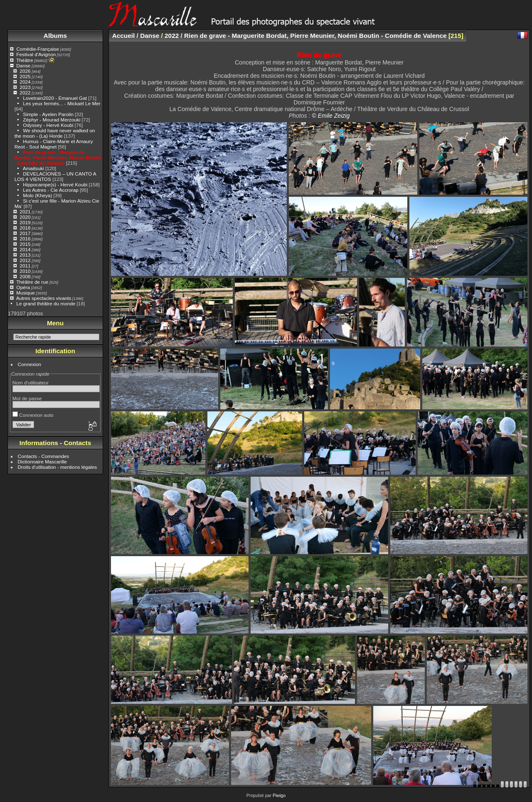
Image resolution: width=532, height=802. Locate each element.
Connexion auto (33, 415)
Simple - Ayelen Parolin (48, 114)
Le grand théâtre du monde (46, 303)
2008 (25, 276)
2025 (25, 76)
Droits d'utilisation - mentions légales (58, 467)
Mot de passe (27, 398)
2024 (25, 82)
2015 (25, 244)
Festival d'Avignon (36, 54)
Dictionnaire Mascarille (42, 462)
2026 (25, 71)
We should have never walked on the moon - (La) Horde (55, 133)
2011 (25, 266)
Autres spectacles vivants (44, 298)
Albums (55, 36)
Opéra (23, 287)
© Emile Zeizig (331, 116)
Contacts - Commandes (44, 456)
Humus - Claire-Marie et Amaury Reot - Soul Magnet (54, 144)
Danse (23, 66)
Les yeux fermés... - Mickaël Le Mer (62, 103)
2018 (25, 228)
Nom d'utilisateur (31, 382)
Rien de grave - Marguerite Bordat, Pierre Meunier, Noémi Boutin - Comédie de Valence (58, 157)
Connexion (30, 364)
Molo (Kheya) (37, 195)
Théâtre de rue (32, 282)
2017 (25, 233)
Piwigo (279, 795)
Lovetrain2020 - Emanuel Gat (55, 98)
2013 (25, 255)
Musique (25, 293)
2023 (25, 87)
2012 (25, 260)
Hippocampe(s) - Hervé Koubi (55, 184)
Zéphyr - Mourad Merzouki (52, 120)
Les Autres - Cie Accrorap (50, 190)
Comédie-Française (38, 49)
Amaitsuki (33, 168)
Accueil (124, 36)
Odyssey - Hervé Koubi (48, 125)
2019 (25, 222)
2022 (25, 93)
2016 (25, 239)
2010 (25, 271)
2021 (25, 212)
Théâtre (25, 60)
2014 (25, 249)
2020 (25, 217)
